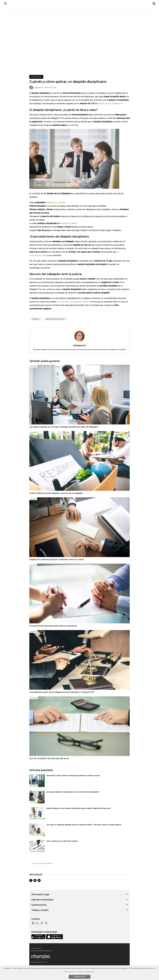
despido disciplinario (55, 319)
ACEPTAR (79, 977)
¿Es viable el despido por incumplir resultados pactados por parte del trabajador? (64, 427)
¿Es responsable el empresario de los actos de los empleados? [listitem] (73, 792)
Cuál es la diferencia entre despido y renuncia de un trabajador (56, 493)
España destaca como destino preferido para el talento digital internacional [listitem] (78, 808)
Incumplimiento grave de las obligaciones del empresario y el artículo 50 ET (62, 692)
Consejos (33, 366)
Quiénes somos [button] (39, 905)
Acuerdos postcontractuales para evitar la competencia (53, 626)
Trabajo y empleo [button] (40, 910)
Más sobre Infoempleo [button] (42, 900)
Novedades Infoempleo (38, 819)
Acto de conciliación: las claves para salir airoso (49, 758)
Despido (36, 319)
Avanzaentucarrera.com (39, 962)
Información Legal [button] (40, 895)
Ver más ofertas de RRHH (42, 863)
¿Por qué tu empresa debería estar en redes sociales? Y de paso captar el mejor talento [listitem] (84, 825)
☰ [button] (5, 4)
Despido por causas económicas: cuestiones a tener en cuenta (56, 560)
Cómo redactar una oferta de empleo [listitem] (62, 841)
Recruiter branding (36, 835)
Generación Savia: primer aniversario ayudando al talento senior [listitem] (73, 775)
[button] (154, 3)
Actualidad (36, 77)
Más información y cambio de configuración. (79, 972)
